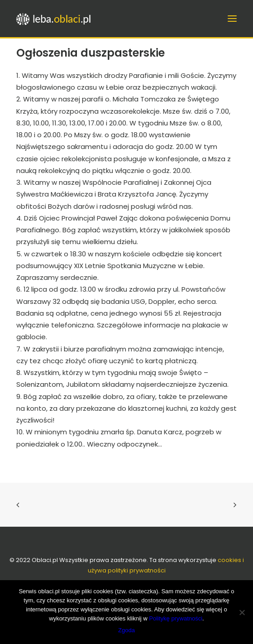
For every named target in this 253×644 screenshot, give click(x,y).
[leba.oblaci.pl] (71, 19)
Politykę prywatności (176, 618)
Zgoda (126, 630)
